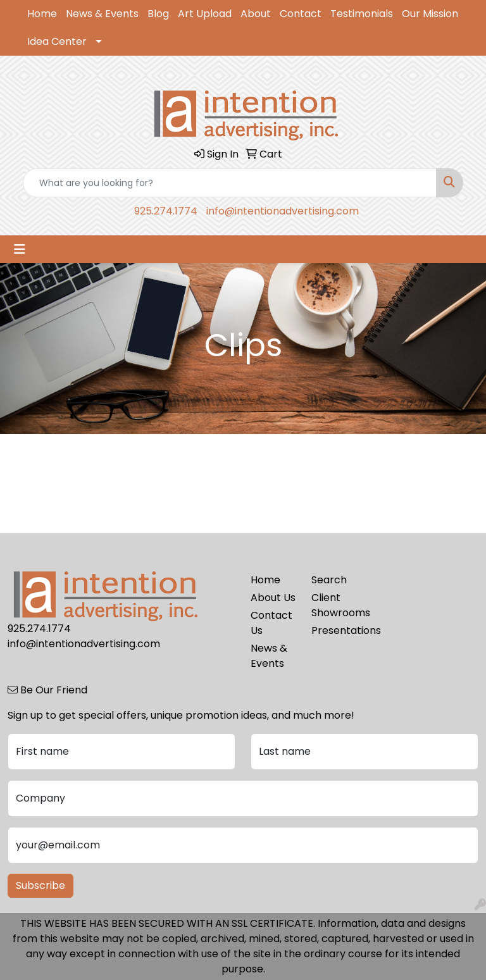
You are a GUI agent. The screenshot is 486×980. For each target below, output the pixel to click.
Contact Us (271, 623)
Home (42, 14)
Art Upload (205, 14)
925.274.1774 (166, 211)
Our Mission (430, 14)
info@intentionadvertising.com (283, 211)
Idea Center (57, 41)
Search (329, 580)
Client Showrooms (334, 605)
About (256, 14)
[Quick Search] (230, 183)
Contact (301, 14)
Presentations (334, 630)
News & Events (102, 14)
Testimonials (362, 14)
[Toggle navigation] (20, 249)
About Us (273, 598)
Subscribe (40, 885)
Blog (158, 14)
